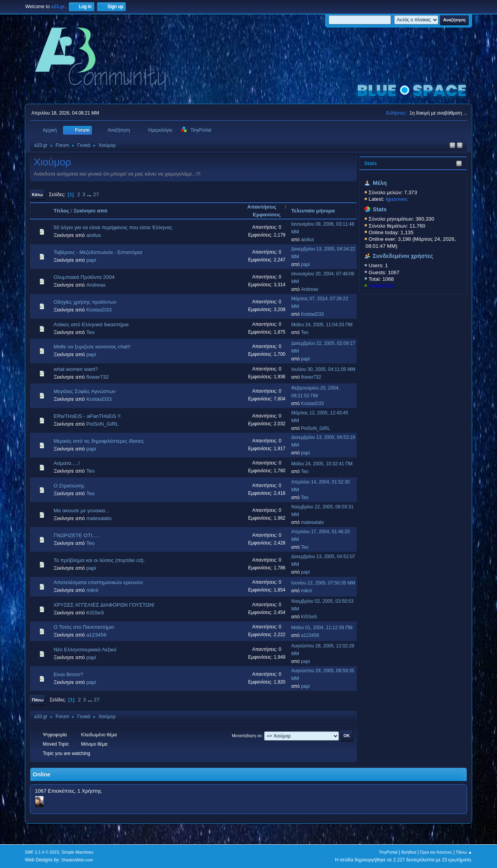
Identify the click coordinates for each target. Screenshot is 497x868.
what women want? (76, 369)
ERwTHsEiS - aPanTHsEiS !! (87, 416)
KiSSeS (95, 613)
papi (91, 260)
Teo (90, 332)
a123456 (96, 635)
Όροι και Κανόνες (436, 852)
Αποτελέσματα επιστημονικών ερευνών (98, 582)
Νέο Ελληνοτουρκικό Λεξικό (85, 650)
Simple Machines (77, 852)
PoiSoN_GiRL (102, 424)
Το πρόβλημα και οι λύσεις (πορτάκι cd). (99, 560)
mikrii (92, 590)
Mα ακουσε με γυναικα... (81, 511)
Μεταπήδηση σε (247, 736)
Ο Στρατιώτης (69, 486)
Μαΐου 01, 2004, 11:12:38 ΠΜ (322, 628)
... (90, 194)
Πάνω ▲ (464, 852)
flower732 (97, 377)
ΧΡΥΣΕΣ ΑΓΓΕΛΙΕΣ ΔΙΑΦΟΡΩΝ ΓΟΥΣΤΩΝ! (104, 605)
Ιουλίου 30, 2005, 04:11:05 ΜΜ (323, 369)
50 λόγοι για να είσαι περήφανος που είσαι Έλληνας (113, 227)
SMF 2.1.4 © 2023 (42, 852)
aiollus (94, 235)
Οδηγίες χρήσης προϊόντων (85, 302)
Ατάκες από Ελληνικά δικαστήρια (91, 324)
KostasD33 (381, 286)
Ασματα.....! (67, 463)
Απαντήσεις (265, 207)
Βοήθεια (409, 852)
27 (96, 194)
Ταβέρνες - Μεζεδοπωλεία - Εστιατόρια (98, 252)
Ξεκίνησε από (90, 211)
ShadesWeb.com (77, 860)
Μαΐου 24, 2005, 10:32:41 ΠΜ (322, 464)
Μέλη (380, 183)
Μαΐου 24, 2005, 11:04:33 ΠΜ (322, 325)
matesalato (99, 518)
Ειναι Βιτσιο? (68, 674)
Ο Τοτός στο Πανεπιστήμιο (84, 627)
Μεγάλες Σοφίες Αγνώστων (85, 391)
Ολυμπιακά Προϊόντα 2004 (84, 277)
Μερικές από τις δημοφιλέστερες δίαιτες (99, 441)
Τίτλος (61, 211)
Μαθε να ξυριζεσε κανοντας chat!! (92, 347)
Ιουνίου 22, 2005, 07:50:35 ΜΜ (323, 583)
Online (42, 774)
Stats (371, 163)
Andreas (96, 285)
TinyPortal (388, 852)
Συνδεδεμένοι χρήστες (403, 256)
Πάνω (38, 700)
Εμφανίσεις (267, 215)
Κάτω (37, 195)
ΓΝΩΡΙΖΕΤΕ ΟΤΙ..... (76, 535)
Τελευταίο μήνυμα (313, 211)
